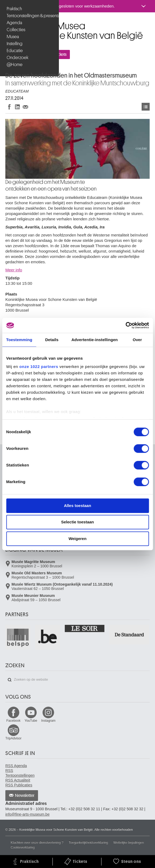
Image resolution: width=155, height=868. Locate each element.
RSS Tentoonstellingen (20, 773)
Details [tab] (52, 340)
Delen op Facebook (9, 107)
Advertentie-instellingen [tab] (95, 340)
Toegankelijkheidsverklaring (88, 843)
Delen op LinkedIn (17, 107)
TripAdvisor (13, 738)
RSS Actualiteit (18, 780)
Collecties (16, 30)
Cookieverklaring (23, 847)
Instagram (48, 721)
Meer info (14, 270)
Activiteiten (146, 107)
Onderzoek (18, 58)
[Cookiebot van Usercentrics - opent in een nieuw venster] (125, 325)
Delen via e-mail (25, 107)
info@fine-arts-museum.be (27, 814)
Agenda (14, 23)
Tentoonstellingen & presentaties (30, 16)
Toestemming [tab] (19, 340)
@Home (15, 65)
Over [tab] (137, 340)
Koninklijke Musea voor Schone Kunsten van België (7, 24)
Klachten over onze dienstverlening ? (37, 843)
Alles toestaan (78, 506)
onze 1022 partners (39, 366)
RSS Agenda (16, 766)
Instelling (15, 44)
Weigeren (77, 539)
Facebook (14, 721)
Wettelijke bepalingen (129, 843)
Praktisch (14, 9)
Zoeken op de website (10, 680)
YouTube (31, 721)
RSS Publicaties (19, 785)
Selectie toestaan (77, 522)
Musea (13, 37)
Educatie (15, 51)
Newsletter (25, 796)
